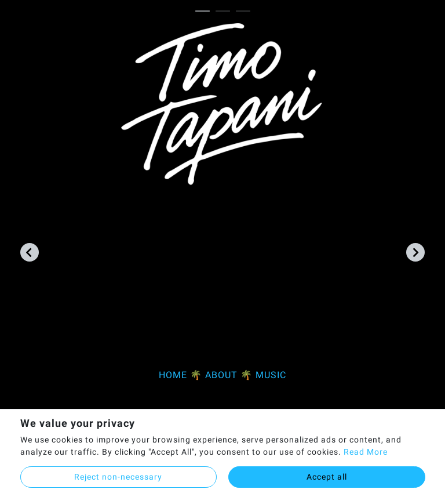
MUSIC (271, 375)
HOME (173, 375)
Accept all (327, 477)
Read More (366, 452)
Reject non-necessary (118, 477)
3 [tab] (246, 12)
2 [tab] (226, 12)
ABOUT (221, 375)
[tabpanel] (223, 208)
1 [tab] (205, 12)
